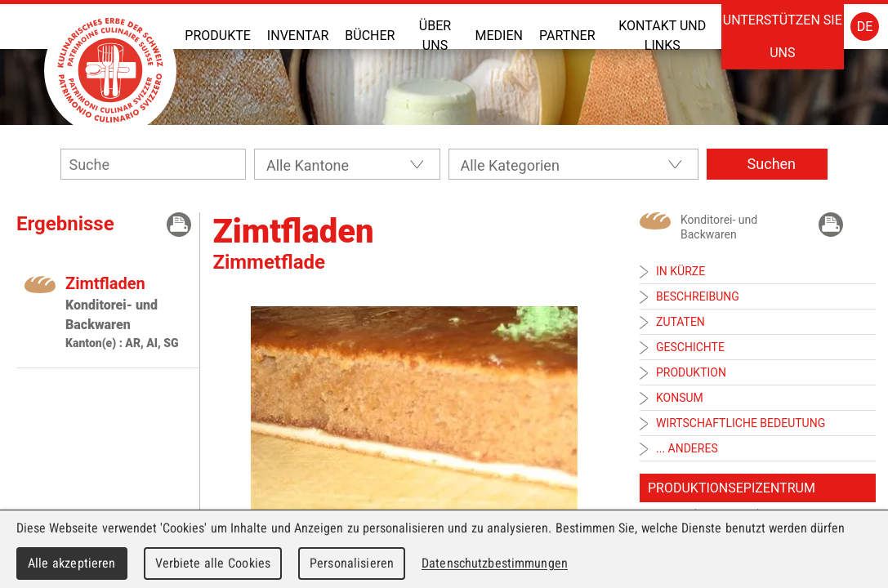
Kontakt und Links (662, 36)
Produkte (218, 36)
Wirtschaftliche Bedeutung (741, 423)
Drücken (179, 225)
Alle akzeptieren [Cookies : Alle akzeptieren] (72, 563)
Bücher (370, 36)
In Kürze (681, 271)
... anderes (687, 448)
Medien (499, 36)
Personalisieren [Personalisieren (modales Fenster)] (352, 563)
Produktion (691, 372)
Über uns (435, 36)
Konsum (680, 398)
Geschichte (690, 347)
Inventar (298, 36)
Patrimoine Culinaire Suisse (110, 70)
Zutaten (681, 322)
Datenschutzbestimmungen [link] (495, 563)
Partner (567, 36)
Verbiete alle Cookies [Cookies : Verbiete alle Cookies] (213, 563)
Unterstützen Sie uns (783, 36)
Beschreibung (698, 296)
